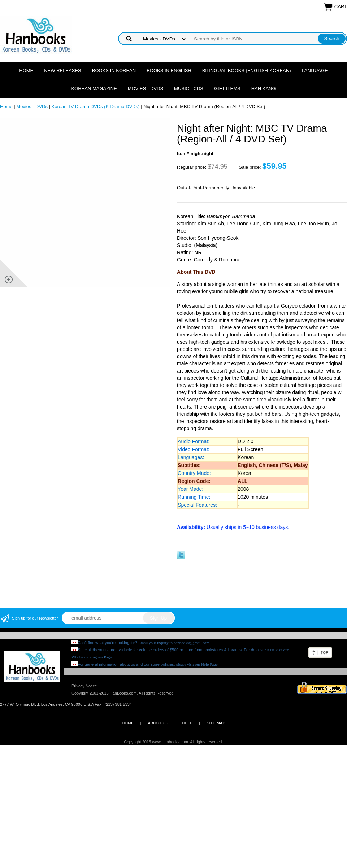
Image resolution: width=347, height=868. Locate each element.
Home (26, 71)
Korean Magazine (94, 89)
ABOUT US (158, 723)
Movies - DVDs (146, 89)
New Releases (63, 71)
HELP (187, 723)
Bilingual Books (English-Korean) (247, 71)
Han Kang (264, 89)
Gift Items (227, 89)
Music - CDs (189, 89)
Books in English (169, 71)
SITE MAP (216, 723)
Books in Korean (114, 71)
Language (315, 71)
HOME (128, 723)
